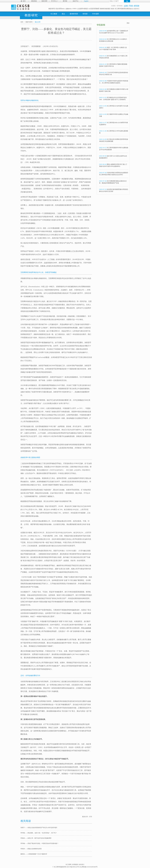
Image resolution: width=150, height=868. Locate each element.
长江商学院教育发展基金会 (124, 9)
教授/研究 (52, 9)
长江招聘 (68, 864)
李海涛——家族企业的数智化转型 (31, 849)
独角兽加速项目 (105, 9)
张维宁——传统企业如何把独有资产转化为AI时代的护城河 (39, 828)
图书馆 (65, 1)
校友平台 (76, 1)
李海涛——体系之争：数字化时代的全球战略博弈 (36, 838)
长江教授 (54, 14)
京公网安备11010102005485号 (88, 867)
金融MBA (69, 9)
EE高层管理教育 (94, 9)
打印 (91, 817)
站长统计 (82, 864)
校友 (113, 9)
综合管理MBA (60, 9)
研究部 (85, 14)
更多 (128, 23)
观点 (63, 14)
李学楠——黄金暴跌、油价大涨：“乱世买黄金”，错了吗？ (39, 833)
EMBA (75, 9)
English (86, 1)
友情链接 (75, 864)
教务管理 (44, 1)
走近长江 (136, 9)
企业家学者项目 (83, 9)
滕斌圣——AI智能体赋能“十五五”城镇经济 (34, 854)
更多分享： (86, 817)
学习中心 (55, 1)
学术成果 (96, 14)
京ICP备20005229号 (73, 867)
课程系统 (34, 1)
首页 (24, 1)
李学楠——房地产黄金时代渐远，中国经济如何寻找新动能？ (39, 843)
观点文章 (38, 22)
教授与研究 (29, 22)
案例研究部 (74, 14)
